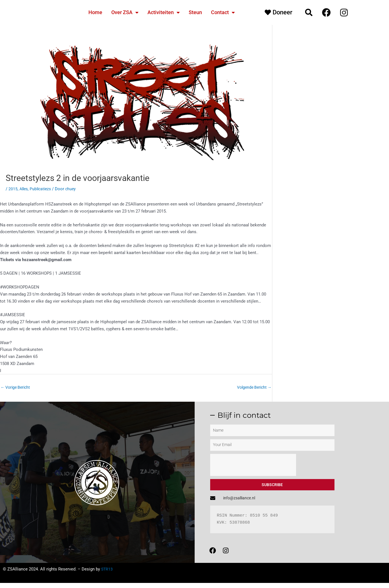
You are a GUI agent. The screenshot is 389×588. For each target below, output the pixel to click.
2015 (13, 189)
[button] (309, 12)
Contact (223, 12)
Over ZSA (125, 12)
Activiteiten (164, 12)
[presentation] (253, 465)
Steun (195, 12)
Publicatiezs (43, 189)
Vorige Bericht (17, 388)
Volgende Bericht (253, 388)
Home (95, 12)
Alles (24, 189)
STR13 (107, 574)
